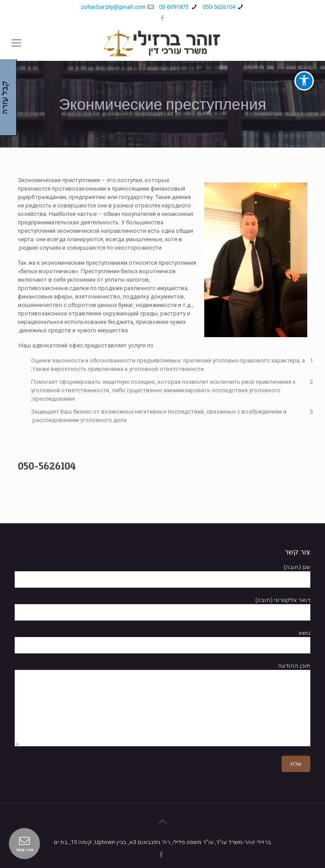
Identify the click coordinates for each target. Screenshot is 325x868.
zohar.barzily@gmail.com (113, 7)
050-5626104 (219, 7)
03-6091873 (174, 7)
